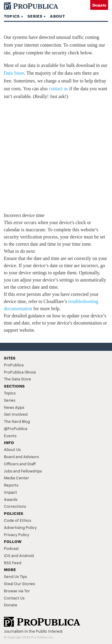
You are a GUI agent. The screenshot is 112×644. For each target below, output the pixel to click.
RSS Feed (13, 562)
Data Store (14, 73)
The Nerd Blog (17, 421)
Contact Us (14, 598)
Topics (12, 16)
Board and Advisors (21, 456)
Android (26, 555)
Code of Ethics (17, 520)
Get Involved (16, 414)
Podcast (11, 548)
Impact (10, 492)
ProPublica (14, 365)
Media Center (16, 478)
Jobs (8, 471)
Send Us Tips (15, 576)
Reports (11, 485)
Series (35, 16)
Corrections (15, 506)
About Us (12, 449)
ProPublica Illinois (20, 372)
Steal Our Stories (19, 583)
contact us (58, 89)
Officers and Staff (20, 464)
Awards (11, 499)
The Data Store (17, 379)
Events (10, 435)
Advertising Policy (20, 527)
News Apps (14, 407)
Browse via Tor (17, 591)
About (57, 16)
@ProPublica (16, 428)
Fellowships (31, 471)
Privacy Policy (17, 534)
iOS (7, 555)
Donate (99, 5)
